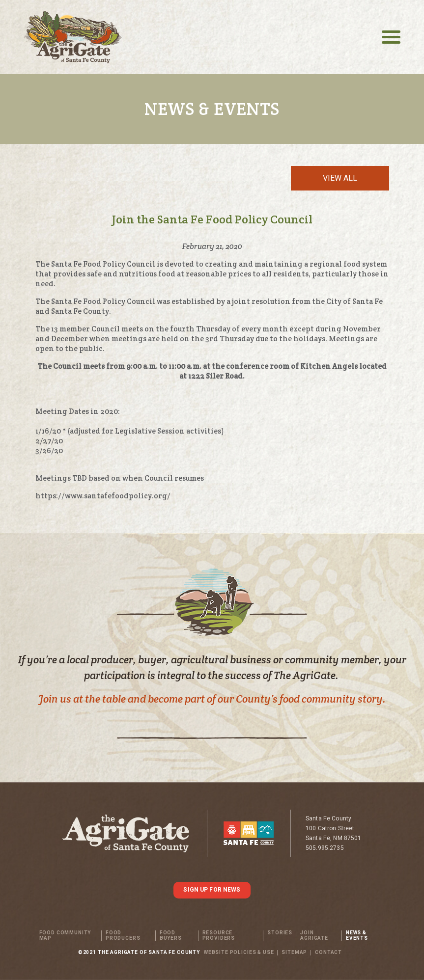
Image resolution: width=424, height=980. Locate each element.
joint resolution (261, 301)
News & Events (357, 936)
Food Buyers (171, 936)
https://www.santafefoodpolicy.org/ (103, 496)
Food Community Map (65, 936)
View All (340, 178)
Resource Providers (219, 936)
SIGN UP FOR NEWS (212, 890)
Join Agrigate (314, 936)
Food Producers (123, 936)
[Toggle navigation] (391, 37)
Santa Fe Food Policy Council (104, 264)
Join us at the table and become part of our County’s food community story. (212, 699)
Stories (280, 933)
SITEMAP (294, 953)
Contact (328, 953)
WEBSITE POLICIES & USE (239, 953)
